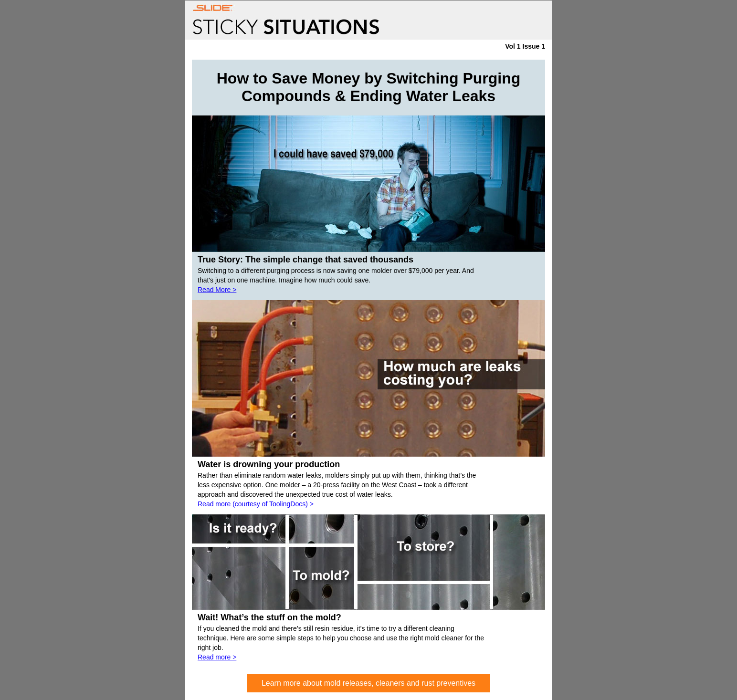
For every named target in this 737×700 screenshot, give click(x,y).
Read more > (217, 657)
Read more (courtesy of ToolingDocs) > (256, 504)
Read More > (217, 290)
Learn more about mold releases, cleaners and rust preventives (368, 683)
